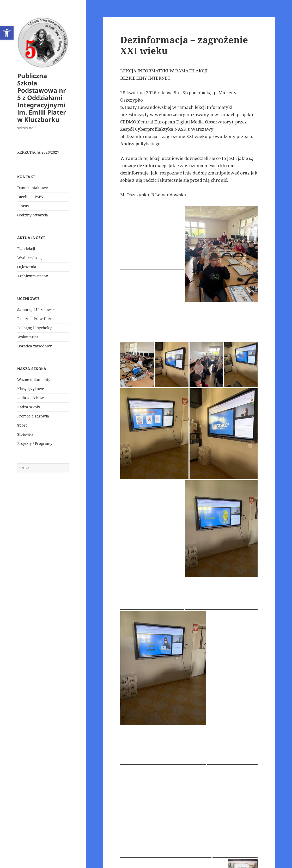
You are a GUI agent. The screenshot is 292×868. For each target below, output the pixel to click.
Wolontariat (28, 337)
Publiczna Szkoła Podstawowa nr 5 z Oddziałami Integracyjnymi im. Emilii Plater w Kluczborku (42, 98)
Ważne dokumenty (34, 380)
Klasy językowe (31, 389)
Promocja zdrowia (33, 416)
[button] (7, 33)
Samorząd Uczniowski (36, 310)
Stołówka (25, 434)
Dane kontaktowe (33, 188)
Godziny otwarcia (33, 215)
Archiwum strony (33, 276)
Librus (23, 206)
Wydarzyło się (30, 258)
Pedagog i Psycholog (35, 328)
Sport (22, 425)
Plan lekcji (26, 249)
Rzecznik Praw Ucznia (36, 319)
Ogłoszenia (27, 267)
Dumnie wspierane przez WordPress (194, 857)
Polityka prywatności (138, 857)
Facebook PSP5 (30, 197)
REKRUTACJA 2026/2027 (38, 152)
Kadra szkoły (29, 407)
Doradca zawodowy (35, 346)
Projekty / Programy (35, 443)
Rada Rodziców (31, 398)
